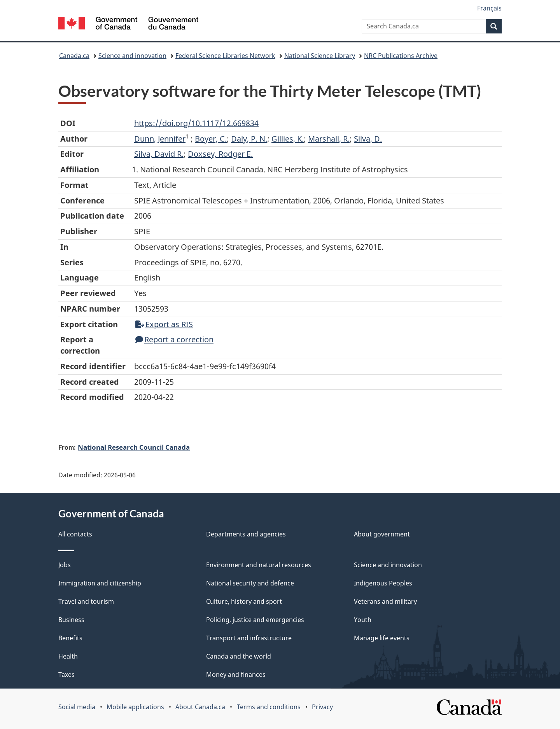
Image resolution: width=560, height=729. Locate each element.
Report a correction (174, 339)
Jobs (65, 565)
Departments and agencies (246, 534)
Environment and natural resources (259, 565)
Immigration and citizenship (100, 583)
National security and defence (250, 583)
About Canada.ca (200, 707)
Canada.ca (74, 56)
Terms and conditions (269, 707)
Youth (363, 620)
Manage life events (382, 638)
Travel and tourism (86, 601)
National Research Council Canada (134, 447)
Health (68, 656)
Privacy (322, 707)
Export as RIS (164, 324)
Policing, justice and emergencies (255, 620)
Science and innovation (132, 56)
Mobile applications (135, 707)
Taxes (66, 675)
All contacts (75, 534)
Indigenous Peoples (383, 583)
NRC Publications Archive (401, 56)
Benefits (70, 638)
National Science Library (320, 56)
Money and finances (236, 675)
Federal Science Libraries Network (225, 56)
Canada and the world (239, 656)
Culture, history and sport (244, 601)
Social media (77, 707)
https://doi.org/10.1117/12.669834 (196, 123)
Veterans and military (385, 601)
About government (382, 534)
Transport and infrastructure (249, 638)
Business (71, 620)
